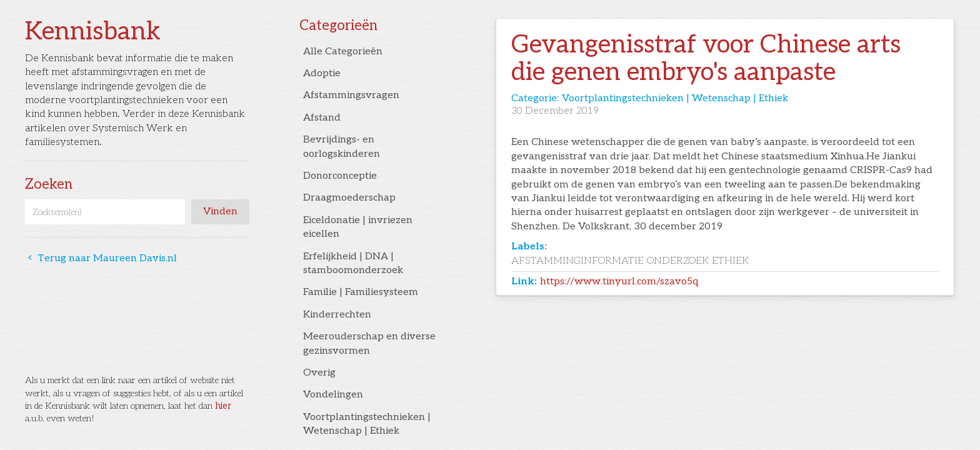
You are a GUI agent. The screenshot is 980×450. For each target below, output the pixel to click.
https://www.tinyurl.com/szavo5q (619, 282)
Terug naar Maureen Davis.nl (101, 258)
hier (223, 406)
